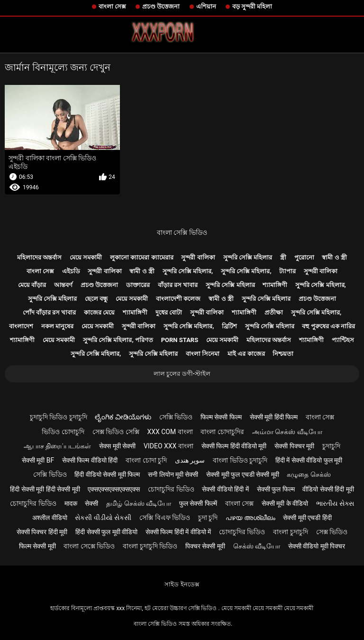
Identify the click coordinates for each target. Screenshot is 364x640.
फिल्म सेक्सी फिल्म (221, 417)
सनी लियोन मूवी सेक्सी (173, 474)
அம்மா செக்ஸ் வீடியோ (287, 432)
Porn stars (180, 340)
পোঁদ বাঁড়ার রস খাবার (50, 312)
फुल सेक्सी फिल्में (198, 503)
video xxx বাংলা (168, 446)
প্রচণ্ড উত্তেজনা (161, 6)
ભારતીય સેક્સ (335, 503)
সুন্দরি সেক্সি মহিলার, (188, 271)
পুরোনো (304, 257)
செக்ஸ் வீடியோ (257, 546)
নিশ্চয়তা (283, 354)
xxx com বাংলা (170, 432)
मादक (71, 503)
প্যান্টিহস (343, 340)
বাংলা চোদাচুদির (222, 432)
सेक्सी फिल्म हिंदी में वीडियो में (178, 532)
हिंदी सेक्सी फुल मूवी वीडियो (106, 532)
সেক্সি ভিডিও (176, 417)
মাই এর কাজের (246, 354)
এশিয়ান (206, 6)
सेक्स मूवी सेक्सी (117, 446)
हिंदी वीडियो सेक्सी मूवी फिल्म (107, 474)
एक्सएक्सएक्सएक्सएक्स (114, 489)
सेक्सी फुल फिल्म (276, 489)
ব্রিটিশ (229, 326)
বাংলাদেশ (21, 326)
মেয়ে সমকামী (86, 257)
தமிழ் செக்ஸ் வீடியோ (139, 503)
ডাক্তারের (138, 285)
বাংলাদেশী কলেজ (178, 299)
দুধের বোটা (169, 312)
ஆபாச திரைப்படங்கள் (57, 446)
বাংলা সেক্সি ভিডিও (182, 232)
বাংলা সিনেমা (203, 354)
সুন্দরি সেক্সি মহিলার (248, 257)
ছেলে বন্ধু (96, 299)
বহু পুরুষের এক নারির (328, 326)
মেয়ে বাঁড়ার (32, 285)
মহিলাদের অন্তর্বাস (39, 257)
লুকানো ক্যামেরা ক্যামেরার (141, 257)
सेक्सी (91, 503)
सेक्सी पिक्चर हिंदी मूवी (42, 532)
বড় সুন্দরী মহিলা (252, 6)
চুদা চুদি (208, 518)
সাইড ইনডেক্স (182, 584)
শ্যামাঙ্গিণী (275, 285)
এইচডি (71, 271)
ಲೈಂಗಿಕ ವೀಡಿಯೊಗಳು (123, 417)
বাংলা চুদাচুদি (290, 532)
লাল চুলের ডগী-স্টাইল (182, 374)
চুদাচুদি (331, 446)
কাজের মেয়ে (99, 312)
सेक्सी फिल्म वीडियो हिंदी (90, 460)
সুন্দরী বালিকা (198, 257)
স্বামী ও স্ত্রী (334, 257)
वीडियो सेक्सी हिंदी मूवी (328, 489)
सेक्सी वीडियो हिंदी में (225, 489)
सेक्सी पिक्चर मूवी (294, 446)
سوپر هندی (190, 460)
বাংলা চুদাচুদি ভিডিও (150, 546)
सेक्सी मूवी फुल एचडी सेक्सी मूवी (242, 474)
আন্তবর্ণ (63, 285)
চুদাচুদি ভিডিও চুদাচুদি (59, 417)
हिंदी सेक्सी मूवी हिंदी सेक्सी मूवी (45, 489)
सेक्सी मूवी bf (38, 460)
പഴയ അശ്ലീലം (250, 518)
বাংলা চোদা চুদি (146, 460)
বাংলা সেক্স (112, 6)
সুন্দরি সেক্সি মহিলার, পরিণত (118, 340)
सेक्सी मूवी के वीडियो (285, 503)
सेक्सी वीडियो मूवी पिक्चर (317, 546)
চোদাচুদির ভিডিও (171, 489)
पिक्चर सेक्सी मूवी (205, 546)
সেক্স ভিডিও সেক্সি (116, 432)
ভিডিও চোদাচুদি (63, 432)
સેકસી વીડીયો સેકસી (103, 518)
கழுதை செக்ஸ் (309, 474)
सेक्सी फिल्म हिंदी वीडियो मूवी (234, 446)
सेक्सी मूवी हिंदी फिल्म (274, 417)
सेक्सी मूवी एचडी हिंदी (307, 518)
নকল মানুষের (57, 326)
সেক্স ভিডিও (332, 532)
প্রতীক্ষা (274, 312)
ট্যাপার (287, 271)
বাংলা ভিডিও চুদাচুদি (240, 460)
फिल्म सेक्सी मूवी (37, 546)
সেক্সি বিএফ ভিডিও (165, 518)
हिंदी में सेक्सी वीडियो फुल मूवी (309, 460)
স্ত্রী (283, 257)
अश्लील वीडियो (50, 518)
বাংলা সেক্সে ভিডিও (89, 546)
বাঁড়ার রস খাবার (178, 285)
